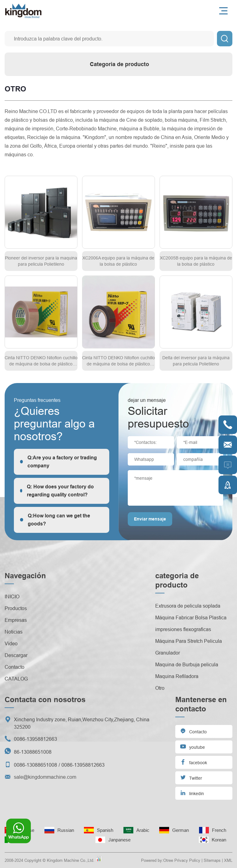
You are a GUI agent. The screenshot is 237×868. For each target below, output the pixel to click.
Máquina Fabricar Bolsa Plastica (191, 617)
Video (11, 643)
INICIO (12, 596)
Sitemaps (212, 860)
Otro (160, 688)
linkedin (192, 793)
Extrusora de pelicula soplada (188, 606)
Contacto (15, 667)
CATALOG (16, 679)
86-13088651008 (33, 752)
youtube (192, 746)
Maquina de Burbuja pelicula (187, 664)
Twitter (191, 777)
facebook (193, 762)
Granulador (168, 653)
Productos (16, 608)
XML (228, 860)
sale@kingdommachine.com (45, 777)
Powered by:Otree (157, 860)
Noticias (14, 632)
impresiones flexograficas (183, 629)
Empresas (16, 620)
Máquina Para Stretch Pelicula (189, 641)
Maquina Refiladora (177, 676)
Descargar (16, 655)
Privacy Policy (187, 860)
